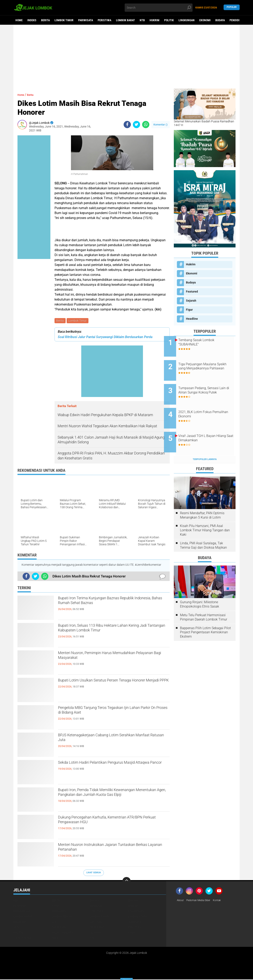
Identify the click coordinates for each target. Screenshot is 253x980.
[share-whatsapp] (146, 125)
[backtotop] (126, 882)
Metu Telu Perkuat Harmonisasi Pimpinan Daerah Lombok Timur (204, 602)
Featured (192, 292)
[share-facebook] (127, 125)
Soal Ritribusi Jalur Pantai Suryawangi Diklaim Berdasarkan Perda (105, 338)
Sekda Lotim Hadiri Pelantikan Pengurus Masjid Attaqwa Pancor (113, 767)
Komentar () (161, 125)
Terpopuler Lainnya (205, 443)
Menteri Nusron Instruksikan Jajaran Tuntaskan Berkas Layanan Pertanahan (113, 850)
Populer (232, 8)
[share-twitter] (136, 125)
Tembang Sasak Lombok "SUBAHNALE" (206, 342)
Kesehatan (59, 912)
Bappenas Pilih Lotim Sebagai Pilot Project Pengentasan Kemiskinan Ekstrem (205, 616)
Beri (16, 901)
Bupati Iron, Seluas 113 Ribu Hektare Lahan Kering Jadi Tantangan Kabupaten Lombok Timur (108, 634)
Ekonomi (205, 20)
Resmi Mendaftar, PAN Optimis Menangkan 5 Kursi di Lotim (202, 500)
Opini (17, 928)
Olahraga (135, 923)
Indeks (32, 20)
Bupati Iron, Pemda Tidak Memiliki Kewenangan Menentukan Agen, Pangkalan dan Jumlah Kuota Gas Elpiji (113, 798)
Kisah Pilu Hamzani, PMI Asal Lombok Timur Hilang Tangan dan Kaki (205, 515)
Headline (192, 319)
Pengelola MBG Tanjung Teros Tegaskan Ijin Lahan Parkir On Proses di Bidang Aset (109, 713)
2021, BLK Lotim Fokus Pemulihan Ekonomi (205, 405)
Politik (169, 20)
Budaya (220, 20)
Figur (189, 310)
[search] (159, 8)
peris (55, 939)
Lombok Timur (64, 20)
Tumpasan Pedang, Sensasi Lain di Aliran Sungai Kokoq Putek (208, 386)
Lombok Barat (125, 20)
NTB (142, 20)
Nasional (96, 923)
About (181, 901)
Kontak (222, 901)
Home (19, 20)
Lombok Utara (137, 917)
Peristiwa (104, 20)
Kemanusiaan (22, 912)
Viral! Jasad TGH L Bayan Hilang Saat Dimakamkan (207, 425)
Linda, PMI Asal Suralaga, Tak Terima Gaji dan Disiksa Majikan (203, 530)
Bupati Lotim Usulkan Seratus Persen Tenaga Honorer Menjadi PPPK (110, 685)
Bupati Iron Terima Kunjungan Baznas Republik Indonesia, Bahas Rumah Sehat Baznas (112, 603)
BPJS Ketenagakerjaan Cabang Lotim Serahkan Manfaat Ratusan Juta (112, 740)
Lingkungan (187, 20)
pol (92, 939)
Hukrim (154, 20)
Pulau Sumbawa (62, 933)
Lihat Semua (94, 873)
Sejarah (191, 301)
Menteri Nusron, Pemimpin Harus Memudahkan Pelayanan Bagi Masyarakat (113, 658)
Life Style (96, 912)
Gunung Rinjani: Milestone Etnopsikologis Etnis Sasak (200, 589)
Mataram (20, 923)
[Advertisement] (126, 57)
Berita (45, 20)
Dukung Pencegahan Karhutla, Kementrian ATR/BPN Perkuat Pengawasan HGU (107, 822)
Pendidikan (237, 20)
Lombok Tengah (62, 917)
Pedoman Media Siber (201, 901)
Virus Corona (22, 939)
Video (132, 933)
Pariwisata (86, 20)
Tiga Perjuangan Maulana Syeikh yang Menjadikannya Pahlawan (209, 365)
